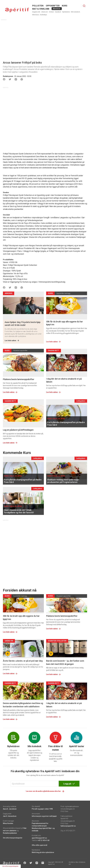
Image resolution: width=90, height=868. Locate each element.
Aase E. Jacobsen (10, 809)
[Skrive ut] (22, 79)
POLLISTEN (38, 6)
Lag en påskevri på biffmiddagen (18, 430)
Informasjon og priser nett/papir (44, 816)
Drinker (51, 12)
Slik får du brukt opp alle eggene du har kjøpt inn (65, 323)
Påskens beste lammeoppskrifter (19, 379)
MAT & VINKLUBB (41, 9)
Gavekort (58, 12)
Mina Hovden (8, 823)
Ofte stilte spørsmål (39, 845)
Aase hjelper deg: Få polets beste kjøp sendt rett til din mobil (23, 324)
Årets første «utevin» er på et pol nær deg (23, 661)
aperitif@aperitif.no (39, 838)
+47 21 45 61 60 (43, 840)
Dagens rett (36, 12)
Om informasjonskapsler (13, 838)
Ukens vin (45, 12)
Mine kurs (36, 15)
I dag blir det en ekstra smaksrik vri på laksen (64, 380)
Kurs (65, 6)
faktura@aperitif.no (68, 826)
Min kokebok (75, 12)
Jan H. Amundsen (10, 816)
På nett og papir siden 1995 (42, 809)
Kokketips (43, 15)
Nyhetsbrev (66, 12)
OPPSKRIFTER (53, 6)
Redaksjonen (8, 76)
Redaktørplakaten (10, 833)
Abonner (57, 9)
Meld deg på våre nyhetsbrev (43, 852)
